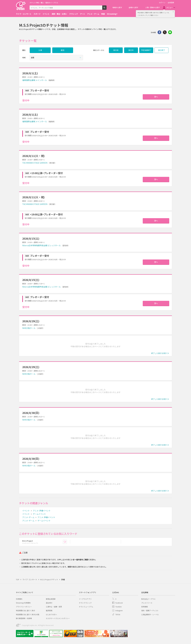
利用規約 (19, 599)
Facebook (119, 603)
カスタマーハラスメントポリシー (58, 618)
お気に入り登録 (67, 542)
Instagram (119, 610)
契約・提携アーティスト (150, 610)
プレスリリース (147, 603)
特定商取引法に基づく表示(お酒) (28, 614)
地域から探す (117, 7)
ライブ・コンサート (24, 14)
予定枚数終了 (146, 50)
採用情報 (144, 607)
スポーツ (37, 14)
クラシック (74, 14)
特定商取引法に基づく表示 (25, 610)
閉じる (173, 12)
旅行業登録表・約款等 (24, 618)
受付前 (116, 50)
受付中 (131, 50)
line (170, 32)
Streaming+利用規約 (23, 603)
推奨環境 (49, 610)
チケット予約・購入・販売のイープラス (44, 3)
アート (83, 14)
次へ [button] (156, 97)
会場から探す (133, 7)
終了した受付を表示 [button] (159, 353)
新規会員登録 (51, 599)
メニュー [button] (170, 7)
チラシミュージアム (86, 607)
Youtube (118, 607)
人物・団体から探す (153, 7)
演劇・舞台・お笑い (59, 14)
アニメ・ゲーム (93, 14)
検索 (106, 9)
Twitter (165, 32)
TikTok (118, 614)
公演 (40, 50)
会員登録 (171, 3)
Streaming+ (112, 14)
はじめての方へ (51, 614)
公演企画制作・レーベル (150, 614)
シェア (159, 32)
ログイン (162, 3)
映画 (103, 14)
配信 (63, 50)
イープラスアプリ (85, 599)
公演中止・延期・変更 (54, 607)
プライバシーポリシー (24, 607)
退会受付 (49, 603)
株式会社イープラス (148, 599)
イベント (46, 14)
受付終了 (162, 50)
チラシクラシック (85, 603)
